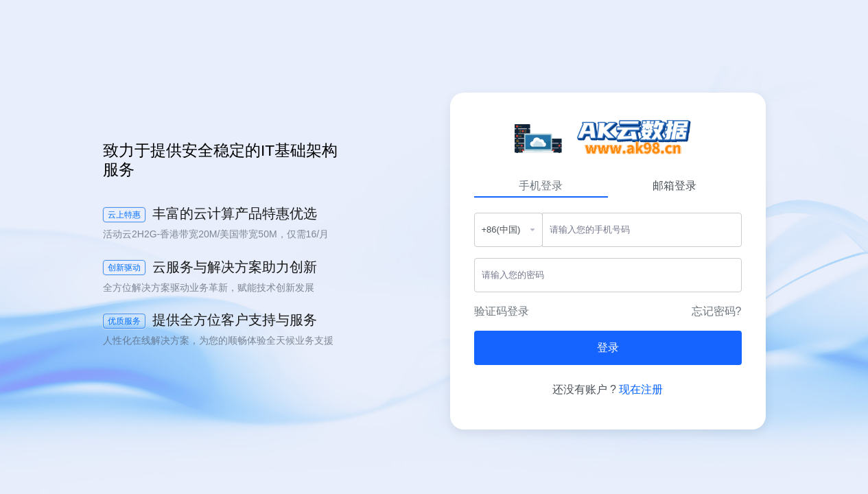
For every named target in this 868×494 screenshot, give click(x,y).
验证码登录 (502, 311)
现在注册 (641, 389)
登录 (608, 348)
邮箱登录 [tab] (675, 186)
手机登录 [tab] (541, 186)
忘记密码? (717, 311)
